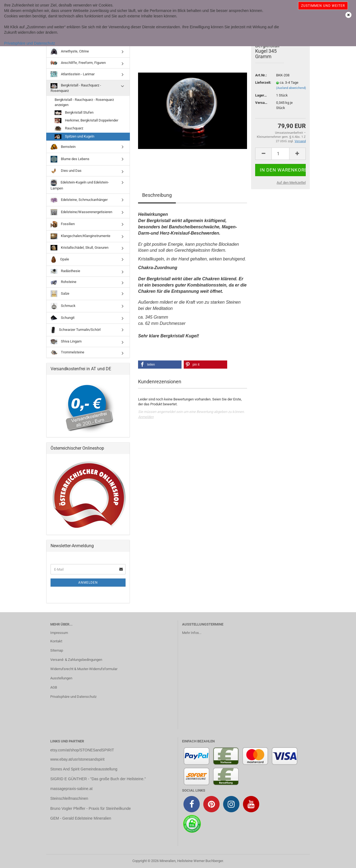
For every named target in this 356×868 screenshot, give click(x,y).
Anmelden (146, 417)
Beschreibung (157, 195)
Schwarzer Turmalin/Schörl (76, 330)
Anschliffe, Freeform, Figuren (78, 63)
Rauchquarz (69, 129)
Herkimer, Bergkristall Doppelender (86, 121)
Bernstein (63, 147)
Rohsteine (63, 282)
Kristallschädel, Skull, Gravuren (79, 248)
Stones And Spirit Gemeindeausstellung (84, 769)
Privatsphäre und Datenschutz (30, 43)
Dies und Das (66, 171)
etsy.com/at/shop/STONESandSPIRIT (82, 750)
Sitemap (57, 650)
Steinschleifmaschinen (69, 798)
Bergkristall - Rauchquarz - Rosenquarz (76, 88)
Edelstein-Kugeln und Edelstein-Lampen (80, 185)
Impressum (59, 633)
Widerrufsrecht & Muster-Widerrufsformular (84, 669)
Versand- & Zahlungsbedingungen (76, 660)
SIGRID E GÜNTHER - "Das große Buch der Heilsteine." (98, 779)
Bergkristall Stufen (74, 113)
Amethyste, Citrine (70, 51)
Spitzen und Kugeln (74, 137)
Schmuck (63, 306)
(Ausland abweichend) (291, 88)
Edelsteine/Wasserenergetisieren (81, 212)
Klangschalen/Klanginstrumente (80, 236)
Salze (60, 294)
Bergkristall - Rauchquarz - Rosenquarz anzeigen (84, 102)
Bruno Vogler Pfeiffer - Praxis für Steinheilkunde (90, 808)
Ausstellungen (61, 678)
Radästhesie (65, 271)
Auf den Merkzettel (291, 183)
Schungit (63, 318)
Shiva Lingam (66, 342)
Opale (60, 259)
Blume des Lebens (70, 159)
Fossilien (63, 224)
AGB (54, 687)
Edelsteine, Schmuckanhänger (79, 200)
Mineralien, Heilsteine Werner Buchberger (191, 861)
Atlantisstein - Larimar (73, 74)
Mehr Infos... (192, 633)
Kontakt (56, 641)
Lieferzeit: (262, 83)
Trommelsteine (67, 352)
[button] (160, 365)
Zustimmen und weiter (323, 6)
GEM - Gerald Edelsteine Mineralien (81, 818)
